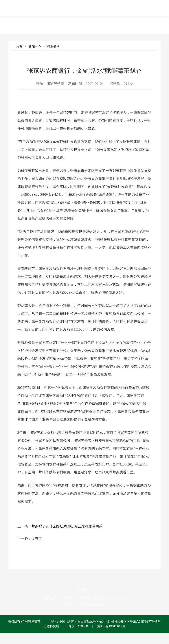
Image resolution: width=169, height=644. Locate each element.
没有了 (37, 539)
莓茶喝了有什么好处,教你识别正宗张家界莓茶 (67, 526)
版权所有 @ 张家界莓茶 (24, 622)
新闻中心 (35, 47)
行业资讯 (53, 47)
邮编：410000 (78, 626)
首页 (19, 47)
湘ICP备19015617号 (111, 626)
